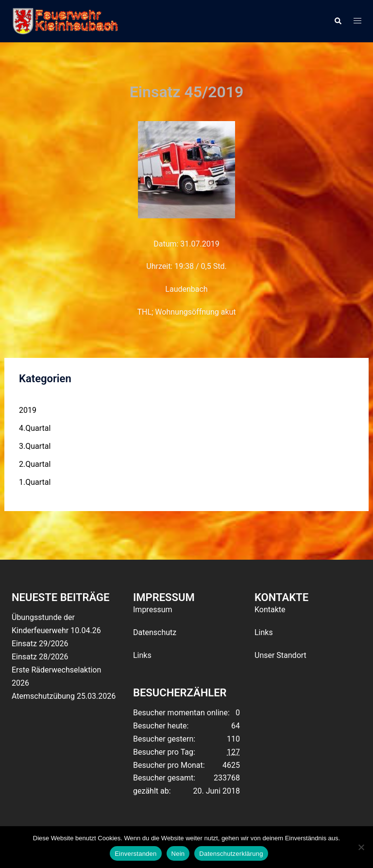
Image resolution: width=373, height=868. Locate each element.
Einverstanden (136, 854)
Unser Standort (280, 655)
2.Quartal (35, 464)
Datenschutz (155, 632)
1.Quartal (35, 482)
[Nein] (361, 847)
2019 (28, 410)
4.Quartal (35, 428)
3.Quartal (35, 446)
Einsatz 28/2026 (40, 657)
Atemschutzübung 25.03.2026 (64, 696)
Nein (178, 854)
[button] (338, 21)
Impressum (153, 610)
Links (142, 655)
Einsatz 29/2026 (40, 644)
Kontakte (270, 610)
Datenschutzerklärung (231, 854)
